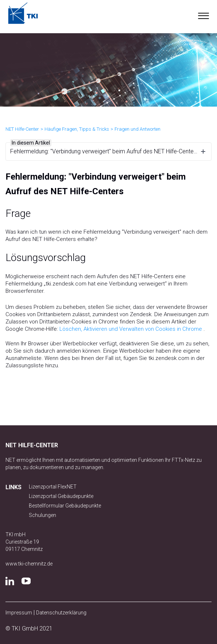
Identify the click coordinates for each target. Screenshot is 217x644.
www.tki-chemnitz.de (29, 564)
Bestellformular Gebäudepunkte (65, 506)
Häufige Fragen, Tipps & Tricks (77, 129)
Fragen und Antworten (137, 129)
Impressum (19, 613)
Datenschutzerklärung (61, 613)
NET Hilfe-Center (22, 129)
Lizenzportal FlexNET (53, 487)
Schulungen (42, 515)
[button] (203, 14)
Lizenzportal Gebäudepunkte (61, 496)
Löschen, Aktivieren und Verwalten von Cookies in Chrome (131, 329)
